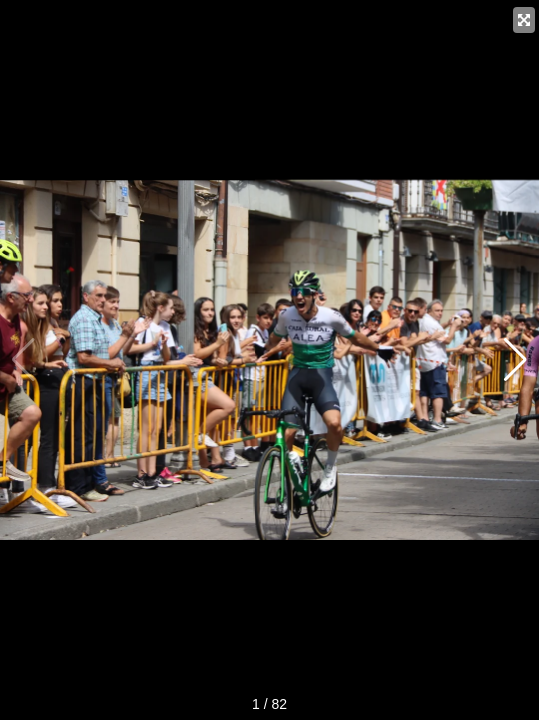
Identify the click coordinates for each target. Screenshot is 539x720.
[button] (515, 360)
